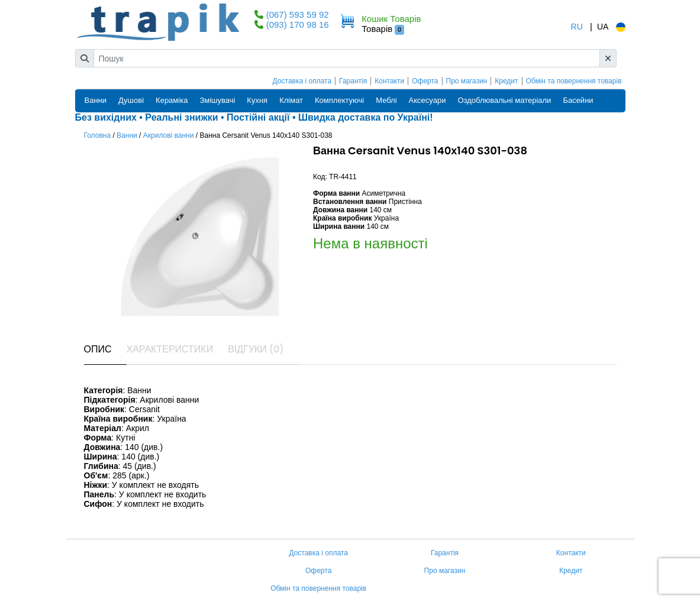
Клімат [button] (291, 100)
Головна (98, 135)
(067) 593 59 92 (298, 14)
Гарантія (353, 81)
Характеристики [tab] (170, 349)
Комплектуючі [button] (339, 100)
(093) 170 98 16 (298, 25)
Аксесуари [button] (428, 100)
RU (577, 27)
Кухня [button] (257, 100)
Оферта (425, 81)
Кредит (506, 81)
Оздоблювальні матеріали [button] (504, 100)
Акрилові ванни (169, 135)
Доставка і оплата (302, 81)
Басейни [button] (578, 100)
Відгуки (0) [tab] (256, 349)
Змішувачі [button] (217, 100)
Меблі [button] (386, 100)
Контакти (389, 81)
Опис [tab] (98, 349)
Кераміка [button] (172, 100)
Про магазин (467, 81)
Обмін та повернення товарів (574, 81)
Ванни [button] (96, 100)
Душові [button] (131, 100)
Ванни (127, 135)
